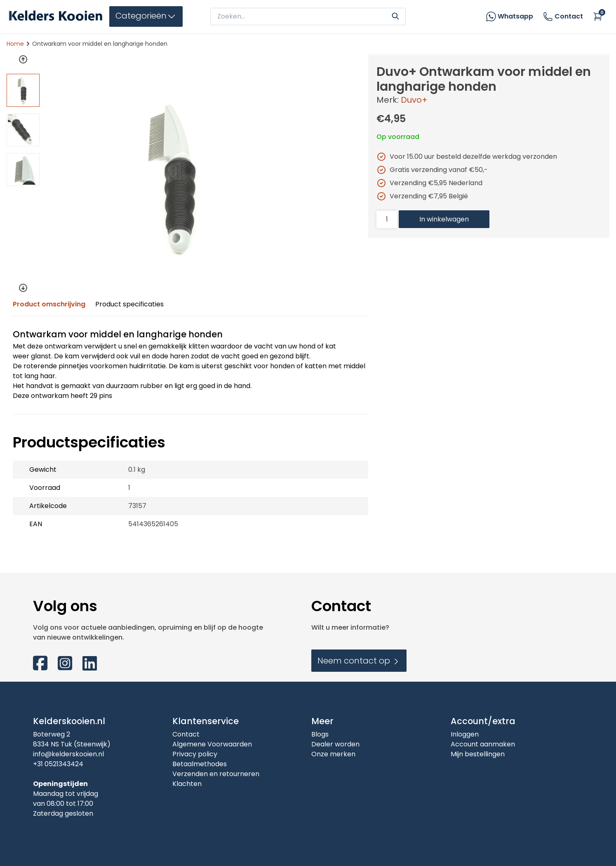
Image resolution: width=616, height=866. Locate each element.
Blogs (320, 734)
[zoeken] (300, 16)
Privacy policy (195, 754)
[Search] (395, 15)
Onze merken (333, 754)
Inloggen (465, 734)
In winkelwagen (444, 219)
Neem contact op (359, 661)
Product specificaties (129, 304)
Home (15, 44)
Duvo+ (414, 100)
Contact (563, 16)
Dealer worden (335, 744)
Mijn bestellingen (478, 754)
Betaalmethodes (200, 764)
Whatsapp (515, 16)
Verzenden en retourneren (216, 774)
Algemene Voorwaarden (212, 744)
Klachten (187, 784)
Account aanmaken (483, 744)
